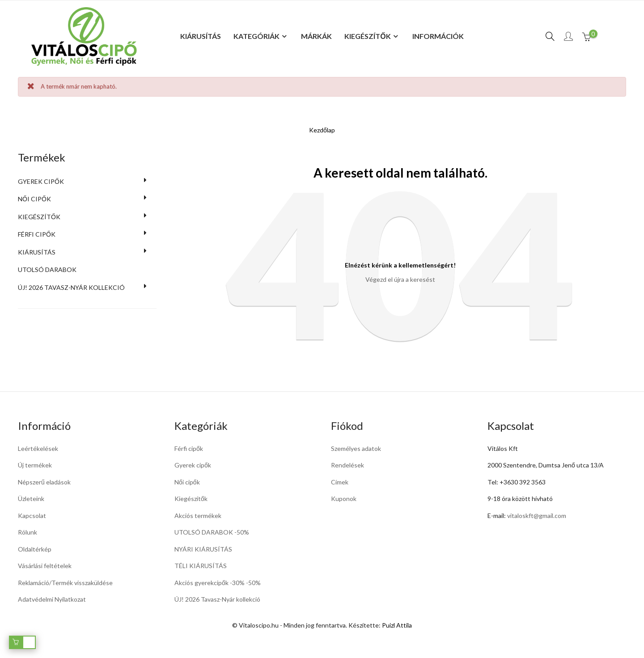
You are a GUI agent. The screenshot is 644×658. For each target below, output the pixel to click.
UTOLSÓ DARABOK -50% (212, 532)
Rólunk (28, 532)
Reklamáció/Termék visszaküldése (65, 583)
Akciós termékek (198, 516)
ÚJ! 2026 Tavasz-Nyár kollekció (217, 599)
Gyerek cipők (41, 181)
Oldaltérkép (35, 549)
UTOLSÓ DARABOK (47, 270)
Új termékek (35, 465)
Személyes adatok (356, 448)
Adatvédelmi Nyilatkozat (52, 599)
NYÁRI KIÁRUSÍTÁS (203, 549)
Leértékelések (38, 448)
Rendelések (347, 465)
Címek (340, 482)
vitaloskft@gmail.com (537, 516)
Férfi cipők (37, 234)
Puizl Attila (397, 625)
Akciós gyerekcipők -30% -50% (218, 583)
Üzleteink (31, 499)
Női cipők (34, 199)
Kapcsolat (32, 516)
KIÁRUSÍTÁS (37, 252)
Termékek (42, 157)
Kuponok (344, 499)
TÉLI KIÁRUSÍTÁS (201, 566)
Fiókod (347, 426)
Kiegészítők (39, 217)
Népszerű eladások (44, 482)
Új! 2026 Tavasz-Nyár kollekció (71, 287)
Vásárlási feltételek (45, 566)
